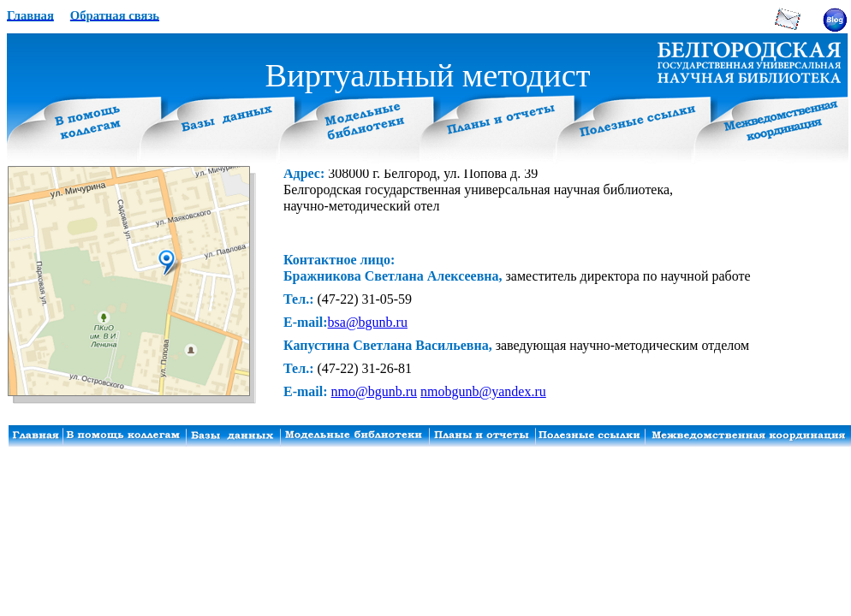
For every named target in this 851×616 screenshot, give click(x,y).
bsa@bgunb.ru (368, 322)
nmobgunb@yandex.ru (483, 391)
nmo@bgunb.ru (375, 391)
